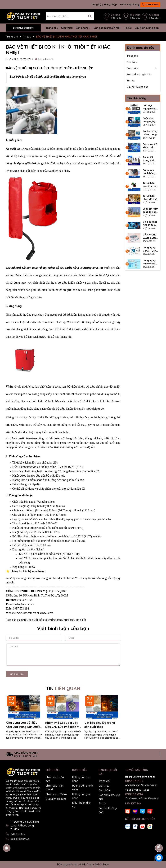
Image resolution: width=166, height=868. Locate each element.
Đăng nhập (110, 5)
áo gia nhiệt (20, 620)
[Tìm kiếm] (90, 16)
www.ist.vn (46, 613)
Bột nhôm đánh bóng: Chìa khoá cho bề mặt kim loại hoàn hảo (151, 172)
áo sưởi (33, 620)
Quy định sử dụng (56, 799)
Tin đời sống (137, 98)
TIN (63, 688)
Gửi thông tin (17, 674)
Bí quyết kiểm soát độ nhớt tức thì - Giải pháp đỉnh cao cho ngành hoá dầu (151, 210)
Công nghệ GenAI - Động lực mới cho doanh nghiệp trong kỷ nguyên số (150, 249)
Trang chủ (52, 28)
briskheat (69, 620)
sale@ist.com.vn (20, 839)
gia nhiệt (81, 620)
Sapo (106, 864)
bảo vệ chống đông (51, 620)
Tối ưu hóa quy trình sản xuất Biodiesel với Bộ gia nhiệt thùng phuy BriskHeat (150, 185)
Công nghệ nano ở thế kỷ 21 (151, 262)
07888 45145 (150, 5)
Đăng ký (96, 5)
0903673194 (134, 794)
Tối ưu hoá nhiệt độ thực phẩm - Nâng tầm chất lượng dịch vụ (150, 198)
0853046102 (134, 781)
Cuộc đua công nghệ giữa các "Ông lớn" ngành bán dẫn (149, 120)
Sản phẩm (82, 28)
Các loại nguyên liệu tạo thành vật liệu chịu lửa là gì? (151, 107)
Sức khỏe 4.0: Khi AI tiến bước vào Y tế (150, 146)
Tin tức (127, 28)
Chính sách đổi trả (56, 794)
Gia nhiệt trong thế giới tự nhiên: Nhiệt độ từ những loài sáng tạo (150, 159)
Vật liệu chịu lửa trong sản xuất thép (100, 725)
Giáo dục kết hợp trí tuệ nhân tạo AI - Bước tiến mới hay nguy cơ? (151, 223)
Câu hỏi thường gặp (147, 28)
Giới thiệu (67, 28)
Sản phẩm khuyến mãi (107, 28)
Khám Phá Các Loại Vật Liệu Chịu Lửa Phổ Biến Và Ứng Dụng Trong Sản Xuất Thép (63, 725)
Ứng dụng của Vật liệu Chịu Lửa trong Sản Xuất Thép (23, 725)
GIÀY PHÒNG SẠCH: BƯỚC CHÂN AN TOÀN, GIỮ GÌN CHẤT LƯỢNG (150, 236)
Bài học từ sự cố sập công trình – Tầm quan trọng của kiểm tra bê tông (150, 133)
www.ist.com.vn (27, 613)
